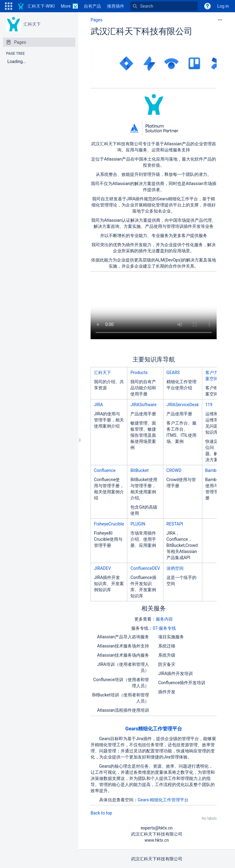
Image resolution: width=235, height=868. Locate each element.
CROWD (174, 470)
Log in (223, 6)
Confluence (105, 470)
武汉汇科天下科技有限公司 (142, 31)
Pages (97, 20)
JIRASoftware (143, 405)
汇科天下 (32, 24)
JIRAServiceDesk (183, 405)
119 (209, 405)
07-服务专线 (164, 628)
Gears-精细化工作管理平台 (163, 800)
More (66, 6)
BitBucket (139, 470)
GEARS (173, 373)
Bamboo (213, 470)
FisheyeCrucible (109, 524)
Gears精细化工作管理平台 (154, 729)
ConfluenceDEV (145, 568)
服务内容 (164, 619)
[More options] (220, 20)
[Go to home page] (36, 6)
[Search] (164, 6)
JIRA (98, 405)
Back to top (101, 813)
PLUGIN (138, 524)
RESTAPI (175, 524)
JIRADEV (102, 568)
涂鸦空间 (175, 568)
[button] (9, 6)
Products (139, 373)
